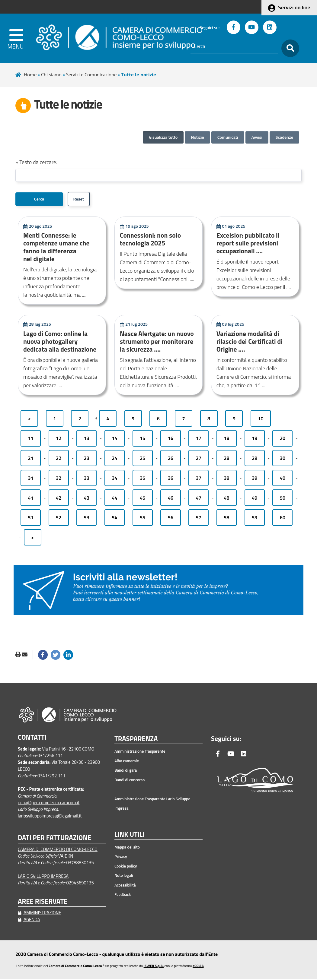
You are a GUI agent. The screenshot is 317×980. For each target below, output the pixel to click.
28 (226, 459)
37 (199, 479)
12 (59, 439)
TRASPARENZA (136, 740)
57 (199, 518)
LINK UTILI (130, 836)
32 (59, 479)
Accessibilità (125, 886)
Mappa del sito (127, 848)
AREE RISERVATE (43, 902)
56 (171, 518)
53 (87, 518)
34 (115, 479)
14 (115, 439)
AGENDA (29, 920)
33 (87, 479)
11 (30, 439)
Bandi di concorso (130, 781)
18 (226, 439)
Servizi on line (294, 7)
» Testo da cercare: (36, 162)
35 (142, 479)
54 (115, 518)
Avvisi (257, 137)
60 (283, 518)
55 (142, 518)
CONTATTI (32, 738)
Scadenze (284, 137)
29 (255, 459)
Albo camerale (127, 762)
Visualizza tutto (163, 137)
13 (87, 439)
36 (171, 479)
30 (283, 459)
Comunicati (228, 137)
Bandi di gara (126, 771)
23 (87, 459)
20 (283, 439)
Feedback (123, 895)
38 (226, 479)
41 (30, 499)
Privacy (121, 857)
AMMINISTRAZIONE (40, 914)
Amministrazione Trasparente (140, 752)
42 (59, 499)
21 (30, 459)
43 (87, 499)
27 (199, 459)
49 (255, 499)
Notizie (197, 137)
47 (199, 499)
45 (142, 499)
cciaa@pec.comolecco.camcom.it (49, 803)
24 (115, 459)
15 (142, 439)
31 (30, 479)
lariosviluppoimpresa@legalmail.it (50, 817)
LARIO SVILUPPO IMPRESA (43, 877)
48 (226, 499)
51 (30, 518)
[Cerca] (234, 46)
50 (283, 499)
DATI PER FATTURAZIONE (54, 839)
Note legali (124, 876)
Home (30, 74)
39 (255, 479)
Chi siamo (51, 74)
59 (255, 518)
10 (261, 419)
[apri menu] (18, 38)
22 (59, 459)
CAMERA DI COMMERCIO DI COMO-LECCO (58, 850)
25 (142, 459)
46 (171, 499)
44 (115, 499)
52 (59, 518)
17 (199, 439)
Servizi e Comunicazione (91, 74)
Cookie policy (126, 867)
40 (283, 479)
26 (171, 459)
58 (226, 518)
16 (171, 439)
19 (255, 439)
